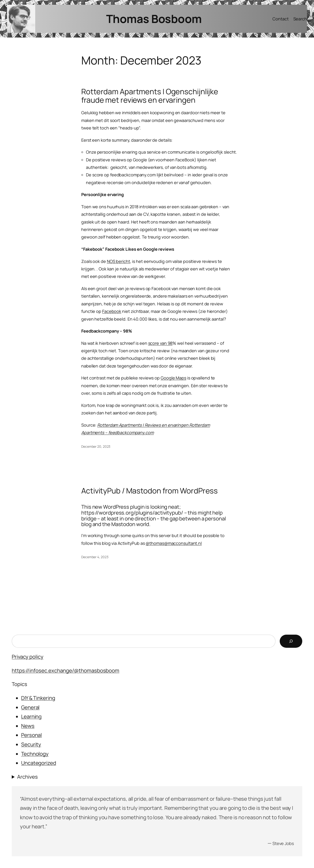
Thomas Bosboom (154, 19)
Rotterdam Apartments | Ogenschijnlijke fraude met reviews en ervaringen (150, 96)
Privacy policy (28, 657)
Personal (31, 735)
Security (31, 744)
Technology (35, 754)
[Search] (291, 641)
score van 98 (160, 343)
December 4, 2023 (95, 557)
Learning (31, 716)
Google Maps (173, 378)
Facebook (112, 311)
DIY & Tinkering (38, 698)
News (28, 726)
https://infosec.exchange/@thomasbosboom (66, 671)
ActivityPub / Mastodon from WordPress (149, 491)
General (30, 707)
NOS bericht (118, 261)
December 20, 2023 (96, 446)
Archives (27, 777)
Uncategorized (39, 763)
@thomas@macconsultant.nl (174, 543)
